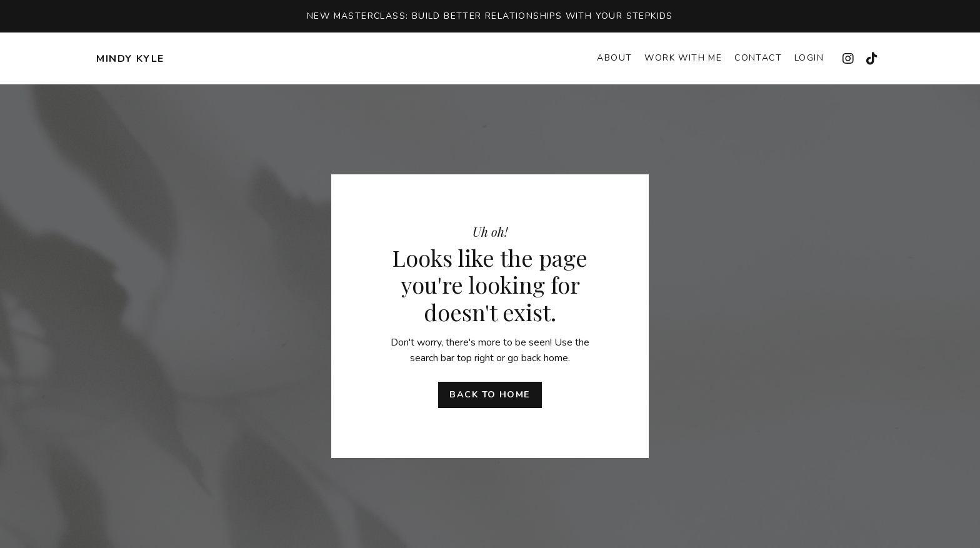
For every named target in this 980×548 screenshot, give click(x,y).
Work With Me (683, 58)
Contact (758, 58)
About (614, 58)
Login (809, 58)
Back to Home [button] (490, 394)
